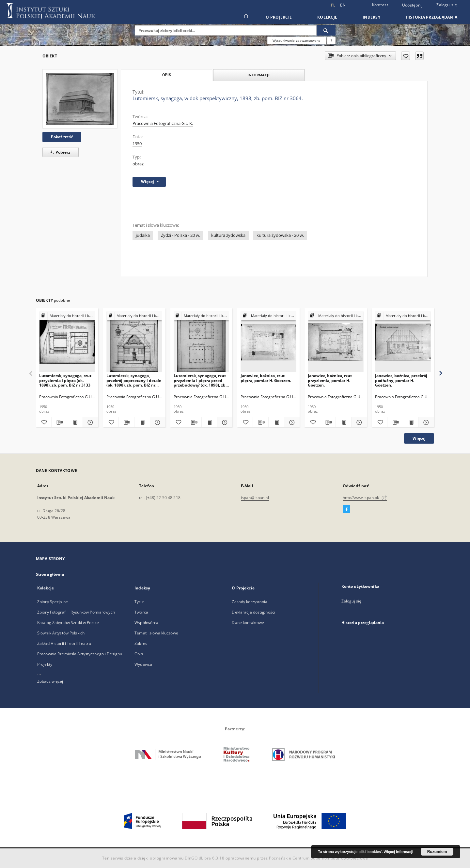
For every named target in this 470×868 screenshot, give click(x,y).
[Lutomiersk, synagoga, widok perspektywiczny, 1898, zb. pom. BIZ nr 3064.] (80, 99)
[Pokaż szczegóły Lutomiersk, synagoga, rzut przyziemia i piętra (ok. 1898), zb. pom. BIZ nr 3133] (90, 422)
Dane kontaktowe (248, 623)
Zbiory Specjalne (53, 602)
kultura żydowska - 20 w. (280, 235)
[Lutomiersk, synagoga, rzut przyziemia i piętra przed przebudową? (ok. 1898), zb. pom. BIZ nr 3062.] (202, 342)
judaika (143, 235)
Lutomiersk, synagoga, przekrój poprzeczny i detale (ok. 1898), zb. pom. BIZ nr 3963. (134, 380)
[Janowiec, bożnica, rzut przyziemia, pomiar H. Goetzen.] (336, 342)
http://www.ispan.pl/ (365, 498)
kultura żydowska (228, 235)
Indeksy (371, 17)
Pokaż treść (62, 137)
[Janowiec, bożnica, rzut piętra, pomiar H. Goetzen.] (268, 342)
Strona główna (50, 574)
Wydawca (143, 664)
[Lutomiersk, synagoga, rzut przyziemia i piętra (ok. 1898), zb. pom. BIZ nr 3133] (67, 342)
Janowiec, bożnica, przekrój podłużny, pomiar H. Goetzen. (401, 380)
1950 (137, 144)
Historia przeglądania (431, 17)
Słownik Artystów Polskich (61, 633)
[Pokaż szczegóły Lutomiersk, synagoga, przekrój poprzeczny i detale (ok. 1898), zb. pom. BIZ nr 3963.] (157, 422)
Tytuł (139, 602)
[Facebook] (346, 510)
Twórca (141, 612)
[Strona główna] (246, 17)
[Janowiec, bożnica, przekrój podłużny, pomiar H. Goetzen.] (403, 342)
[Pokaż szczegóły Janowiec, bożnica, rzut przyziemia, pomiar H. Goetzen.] (358, 422)
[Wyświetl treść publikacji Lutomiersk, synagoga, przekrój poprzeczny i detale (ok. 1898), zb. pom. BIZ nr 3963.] (142, 422)
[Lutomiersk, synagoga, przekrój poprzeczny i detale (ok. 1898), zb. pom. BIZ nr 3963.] (134, 342)
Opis (139, 654)
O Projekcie (279, 17)
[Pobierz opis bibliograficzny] (59, 422)
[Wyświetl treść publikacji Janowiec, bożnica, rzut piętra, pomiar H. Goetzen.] (276, 422)
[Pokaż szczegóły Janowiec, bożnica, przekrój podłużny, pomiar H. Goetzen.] (425, 422)
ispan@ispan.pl (255, 498)
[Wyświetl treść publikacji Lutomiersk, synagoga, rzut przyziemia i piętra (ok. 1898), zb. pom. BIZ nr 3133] (75, 422)
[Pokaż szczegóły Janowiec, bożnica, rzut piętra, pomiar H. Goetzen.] (291, 422)
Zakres (141, 643)
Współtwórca (146, 623)
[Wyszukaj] (326, 30)
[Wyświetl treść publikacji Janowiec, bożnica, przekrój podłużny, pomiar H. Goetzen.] (411, 422)
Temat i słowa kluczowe (156, 633)
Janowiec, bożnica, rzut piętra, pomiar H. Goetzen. (266, 378)
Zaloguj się (447, 5)
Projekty (45, 664)
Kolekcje (327, 17)
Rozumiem (437, 852)
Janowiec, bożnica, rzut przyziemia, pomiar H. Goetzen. (330, 380)
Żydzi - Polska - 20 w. (180, 235)
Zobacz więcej (50, 681)
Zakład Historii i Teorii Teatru (64, 643)
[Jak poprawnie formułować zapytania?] (331, 40)
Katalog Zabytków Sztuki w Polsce (68, 623)
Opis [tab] (167, 75)
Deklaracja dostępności (253, 612)
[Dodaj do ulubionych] (406, 56)
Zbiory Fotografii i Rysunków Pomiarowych (76, 612)
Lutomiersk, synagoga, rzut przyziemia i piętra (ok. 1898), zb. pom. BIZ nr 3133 (65, 380)
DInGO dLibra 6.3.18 (205, 858)
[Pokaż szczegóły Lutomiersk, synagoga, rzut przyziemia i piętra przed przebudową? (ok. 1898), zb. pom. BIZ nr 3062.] (224, 422)
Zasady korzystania (250, 602)
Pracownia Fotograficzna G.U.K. (163, 123)
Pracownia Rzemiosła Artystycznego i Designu (80, 654)
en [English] (343, 5)
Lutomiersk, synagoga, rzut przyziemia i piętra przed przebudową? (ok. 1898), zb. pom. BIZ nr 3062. (200, 380)
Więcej (419, 438)
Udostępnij (412, 5)
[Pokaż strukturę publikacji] (67, 316)
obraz (138, 164)
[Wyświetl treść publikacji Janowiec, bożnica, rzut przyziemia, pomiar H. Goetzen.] (344, 422)
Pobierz (58, 152)
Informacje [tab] (259, 75)
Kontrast (380, 5)
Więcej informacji (399, 852)
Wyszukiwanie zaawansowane (297, 40)
